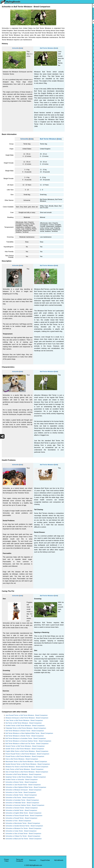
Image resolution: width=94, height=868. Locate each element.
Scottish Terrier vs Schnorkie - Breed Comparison (22, 780)
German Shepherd (74, 53)
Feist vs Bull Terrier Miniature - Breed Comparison (22, 759)
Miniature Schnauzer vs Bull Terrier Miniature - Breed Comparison (27, 718)
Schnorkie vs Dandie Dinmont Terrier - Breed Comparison (24, 826)
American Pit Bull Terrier (76, 80)
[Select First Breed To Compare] (80, 10)
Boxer (70, 77)
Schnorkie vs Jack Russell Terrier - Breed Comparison (23, 785)
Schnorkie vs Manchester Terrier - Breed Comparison (23, 823)
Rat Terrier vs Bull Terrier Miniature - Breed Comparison (24, 723)
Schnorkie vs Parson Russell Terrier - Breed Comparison (24, 816)
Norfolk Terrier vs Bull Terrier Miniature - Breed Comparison (25, 749)
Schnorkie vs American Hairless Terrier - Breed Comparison (25, 805)
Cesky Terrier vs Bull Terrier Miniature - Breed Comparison (24, 769)
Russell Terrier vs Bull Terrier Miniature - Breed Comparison (25, 756)
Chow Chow (72, 88)
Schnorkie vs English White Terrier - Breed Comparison (23, 813)
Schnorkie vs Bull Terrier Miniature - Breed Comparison (23, 774)
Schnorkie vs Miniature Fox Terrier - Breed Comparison (23, 828)
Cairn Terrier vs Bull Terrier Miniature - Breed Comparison (24, 720)
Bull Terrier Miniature (47, 48)
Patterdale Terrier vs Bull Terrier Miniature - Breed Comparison (26, 728)
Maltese (70, 46)
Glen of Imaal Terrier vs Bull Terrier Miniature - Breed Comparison (27, 772)
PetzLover (33, 860)
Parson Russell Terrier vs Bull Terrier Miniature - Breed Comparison (27, 754)
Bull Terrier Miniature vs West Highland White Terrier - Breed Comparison (29, 733)
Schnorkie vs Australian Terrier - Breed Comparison (22, 800)
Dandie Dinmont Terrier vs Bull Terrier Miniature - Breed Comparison (28, 764)
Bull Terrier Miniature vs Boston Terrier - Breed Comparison (25, 731)
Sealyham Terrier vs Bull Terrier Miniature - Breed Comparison (26, 777)
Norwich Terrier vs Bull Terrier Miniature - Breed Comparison (25, 746)
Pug (69, 50)
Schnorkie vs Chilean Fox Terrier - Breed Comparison (23, 836)
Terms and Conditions (20, 860)
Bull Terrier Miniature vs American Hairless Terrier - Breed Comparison (28, 741)
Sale (21, 48)
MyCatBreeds (59, 860)
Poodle (70, 96)
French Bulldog (73, 42)
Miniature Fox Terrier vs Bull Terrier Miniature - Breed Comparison (27, 767)
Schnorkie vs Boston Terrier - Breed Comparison (21, 782)
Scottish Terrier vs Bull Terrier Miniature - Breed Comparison (25, 726)
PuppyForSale (45, 860)
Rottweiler (71, 61)
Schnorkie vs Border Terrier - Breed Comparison (21, 795)
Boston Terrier (72, 69)
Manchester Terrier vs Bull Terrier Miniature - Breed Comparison (26, 762)
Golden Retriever (73, 57)
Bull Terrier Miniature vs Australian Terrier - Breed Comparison (26, 738)
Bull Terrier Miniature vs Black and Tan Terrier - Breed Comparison (27, 744)
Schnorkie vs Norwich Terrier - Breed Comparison (22, 808)
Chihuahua (71, 65)
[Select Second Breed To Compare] (80, 14)
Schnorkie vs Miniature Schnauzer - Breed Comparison (23, 790)
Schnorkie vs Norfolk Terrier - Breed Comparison (21, 810)
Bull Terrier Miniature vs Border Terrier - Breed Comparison (25, 736)
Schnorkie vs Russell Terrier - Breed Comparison (21, 818)
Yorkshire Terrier (73, 30)
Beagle (70, 84)
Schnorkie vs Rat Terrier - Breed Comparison (20, 798)
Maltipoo (70, 100)
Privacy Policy (7, 860)
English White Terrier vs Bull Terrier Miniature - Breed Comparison (27, 751)
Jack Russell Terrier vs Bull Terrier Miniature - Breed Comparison (27, 715)
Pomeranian (72, 38)
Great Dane (71, 92)
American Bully (73, 73)
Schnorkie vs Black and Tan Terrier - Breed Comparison (24, 839)
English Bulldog (73, 34)
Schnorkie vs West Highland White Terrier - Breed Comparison (26, 787)
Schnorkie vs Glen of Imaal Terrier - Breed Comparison (23, 834)
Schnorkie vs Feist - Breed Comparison (18, 821)
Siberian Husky (73, 26)
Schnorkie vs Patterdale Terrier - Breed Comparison (22, 803)
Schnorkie (15, 48)
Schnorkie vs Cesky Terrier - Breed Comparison (21, 831)
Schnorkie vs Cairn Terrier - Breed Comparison (21, 792)
